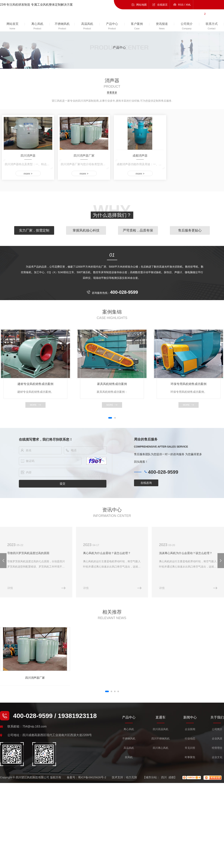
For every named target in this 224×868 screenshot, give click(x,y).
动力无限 (131, 777)
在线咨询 (146, 483)
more (33, 405)
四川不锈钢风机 (161, 739)
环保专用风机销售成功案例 (189, 384)
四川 (164, 777)
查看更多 (112, 93)
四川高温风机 (161, 729)
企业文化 (217, 757)
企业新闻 (190, 729)
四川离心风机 (161, 748)
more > (28, 174)
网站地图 (141, 5)
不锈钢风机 (129, 739)
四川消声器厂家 (84, 156)
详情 (10, 588)
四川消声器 (28, 156)
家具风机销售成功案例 (112, 384)
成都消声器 (140, 156)
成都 (171, 777)
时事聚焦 (190, 757)
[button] (110, 418)
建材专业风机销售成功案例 (35, 384)
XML (188, 5)
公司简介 (217, 729)
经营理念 (217, 748)
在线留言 (162, 5)
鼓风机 (129, 757)
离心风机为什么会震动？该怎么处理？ (107, 553)
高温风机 (129, 748)
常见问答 (190, 748)
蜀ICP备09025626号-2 (92, 777)
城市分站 (151, 777)
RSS (181, 5)
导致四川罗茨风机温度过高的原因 (28, 553)
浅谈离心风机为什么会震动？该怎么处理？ (186, 553)
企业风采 (217, 739)
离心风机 (129, 729)
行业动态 (190, 739)
